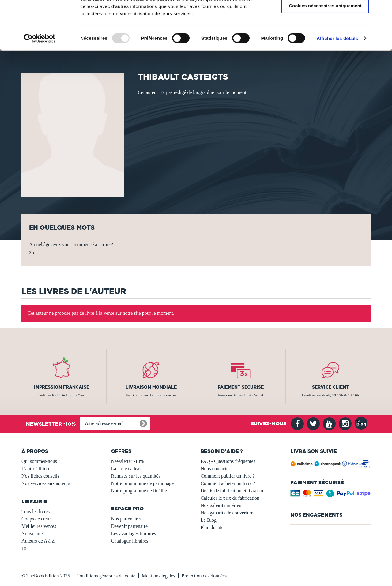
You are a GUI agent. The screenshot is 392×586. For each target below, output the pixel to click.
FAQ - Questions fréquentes (228, 461)
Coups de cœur (36, 519)
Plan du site (212, 527)
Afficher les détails (337, 84)
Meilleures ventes (39, 526)
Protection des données (204, 576)
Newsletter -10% (128, 461)
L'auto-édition (35, 469)
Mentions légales (158, 576)
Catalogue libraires (130, 541)
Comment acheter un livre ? (228, 483)
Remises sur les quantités (136, 476)
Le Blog (209, 520)
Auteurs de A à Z (38, 541)
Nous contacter (215, 469)
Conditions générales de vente (106, 576)
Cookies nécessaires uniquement (325, 51)
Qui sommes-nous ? (41, 461)
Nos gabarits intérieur (222, 505)
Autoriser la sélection (325, 33)
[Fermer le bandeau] (383, 9)
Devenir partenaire (129, 526)
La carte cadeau (126, 469)
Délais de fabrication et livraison (233, 491)
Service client (330, 387)
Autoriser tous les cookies (325, 15)
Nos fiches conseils (40, 476)
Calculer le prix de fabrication (230, 498)
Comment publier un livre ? (228, 476)
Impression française (62, 387)
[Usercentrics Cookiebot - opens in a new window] (40, 84)
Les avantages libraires (134, 533)
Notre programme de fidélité (139, 491)
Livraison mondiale (151, 387)
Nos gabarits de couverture (227, 513)
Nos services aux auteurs (46, 483)
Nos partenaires (126, 519)
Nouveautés (33, 533)
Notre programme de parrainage (143, 483)
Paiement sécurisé (241, 387)
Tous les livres (36, 511)
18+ (25, 548)
